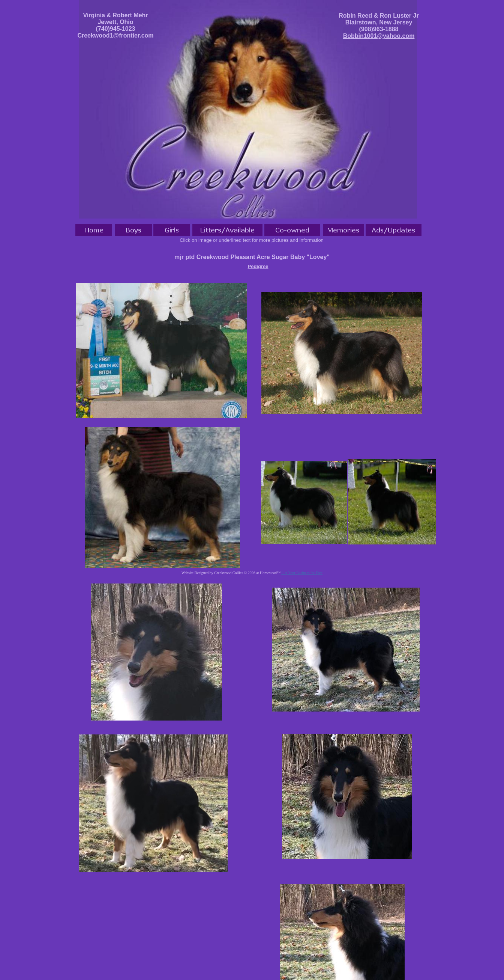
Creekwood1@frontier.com (115, 35)
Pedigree (258, 266)
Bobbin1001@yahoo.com (379, 36)
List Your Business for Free (302, 573)
